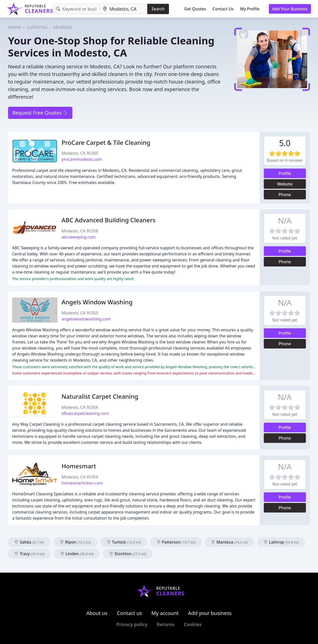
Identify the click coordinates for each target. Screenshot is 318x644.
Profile (285, 173)
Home (15, 27)
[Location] (124, 9)
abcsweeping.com (79, 237)
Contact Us (223, 9)
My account (165, 613)
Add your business (210, 613)
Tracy (30, 554)
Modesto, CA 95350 (80, 153)
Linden (77, 554)
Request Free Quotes (40, 113)
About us (97, 613)
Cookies (193, 624)
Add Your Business (290, 9)
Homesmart (79, 466)
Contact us (130, 613)
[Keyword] (77, 9)
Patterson (176, 542)
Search (158, 9)
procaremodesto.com (82, 159)
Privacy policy (132, 624)
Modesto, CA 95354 (80, 407)
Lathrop (281, 542)
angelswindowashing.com (86, 319)
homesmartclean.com (82, 483)
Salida (29, 542)
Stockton (128, 554)
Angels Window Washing (97, 302)
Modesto (63, 27)
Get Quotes (195, 9)
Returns (166, 624)
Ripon (75, 542)
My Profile (250, 9)
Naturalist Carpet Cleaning (100, 396)
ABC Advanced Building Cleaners (109, 220)
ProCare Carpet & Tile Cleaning (106, 142)
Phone (285, 195)
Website (285, 184)
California (37, 27)
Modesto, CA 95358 (80, 231)
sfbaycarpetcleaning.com (85, 413)
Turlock (124, 542)
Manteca (229, 542)
